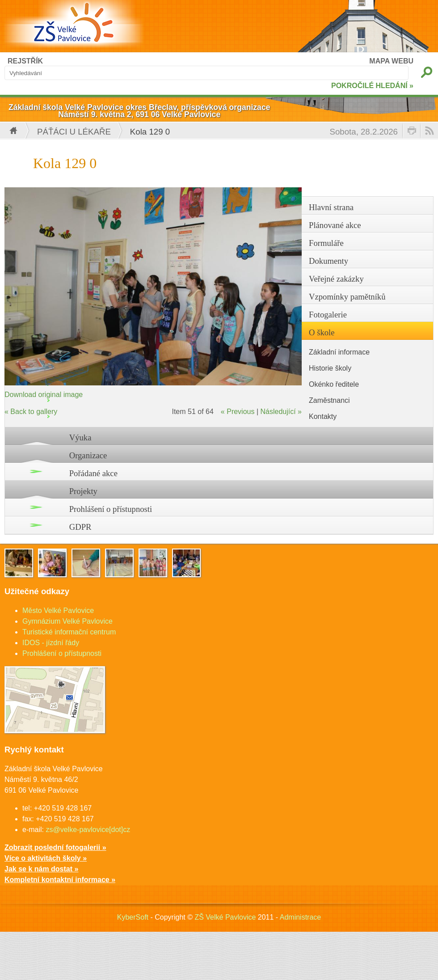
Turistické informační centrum (69, 632)
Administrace (300, 917)
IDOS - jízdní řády (51, 643)
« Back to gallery (31, 412)
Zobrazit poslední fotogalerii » (55, 847)
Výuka (80, 437)
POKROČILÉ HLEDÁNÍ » (372, 86)
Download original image (44, 395)
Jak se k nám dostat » (41, 869)
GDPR (80, 527)
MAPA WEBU (391, 61)
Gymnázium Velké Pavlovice (67, 621)
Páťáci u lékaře (74, 132)
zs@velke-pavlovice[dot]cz (88, 830)
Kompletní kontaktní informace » (60, 880)
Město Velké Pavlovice (58, 610)
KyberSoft (133, 917)
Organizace (88, 455)
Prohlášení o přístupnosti (111, 509)
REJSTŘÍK (25, 61)
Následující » (281, 412)
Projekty (83, 491)
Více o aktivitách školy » (46, 858)
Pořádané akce (93, 473)
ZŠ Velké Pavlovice (225, 917)
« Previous (238, 412)
